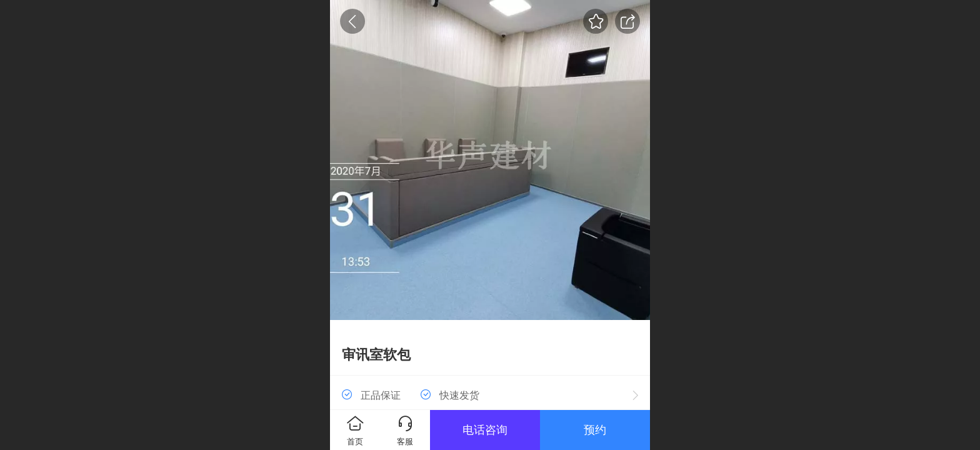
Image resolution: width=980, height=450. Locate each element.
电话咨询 (485, 430)
